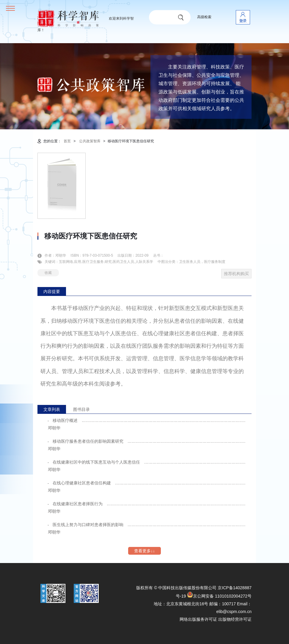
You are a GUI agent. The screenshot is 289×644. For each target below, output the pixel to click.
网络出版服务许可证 (198, 619)
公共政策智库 (90, 141)
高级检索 (204, 17)
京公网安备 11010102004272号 (219, 596)
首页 (67, 141)
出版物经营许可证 (235, 619)
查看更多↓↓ (144, 551)
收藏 (48, 273)
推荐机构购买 (236, 274)
